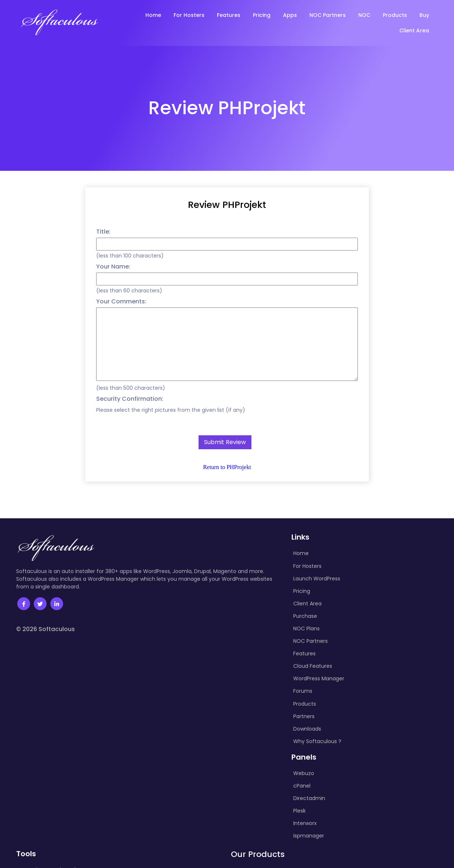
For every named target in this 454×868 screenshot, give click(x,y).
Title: (103, 232)
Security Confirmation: (130, 399)
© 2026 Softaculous (46, 629)
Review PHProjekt (227, 205)
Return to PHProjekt (227, 467)
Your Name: (113, 266)
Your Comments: (121, 301)
